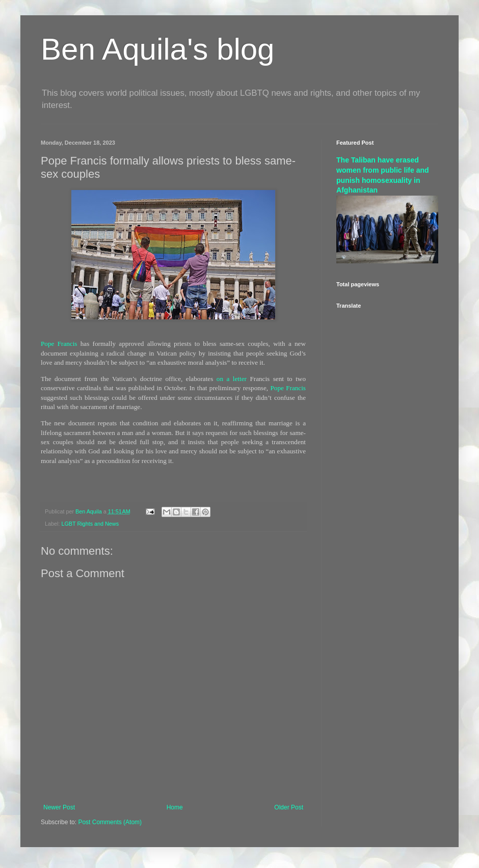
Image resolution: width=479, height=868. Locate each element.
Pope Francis (59, 344)
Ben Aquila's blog (157, 49)
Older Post (289, 807)
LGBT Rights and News (90, 524)
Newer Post (59, 807)
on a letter (232, 379)
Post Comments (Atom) (110, 822)
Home (175, 807)
